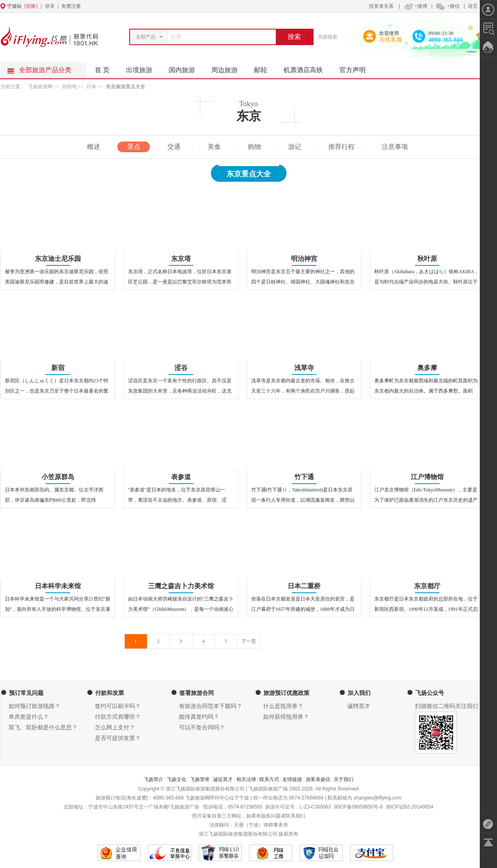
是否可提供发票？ (118, 738)
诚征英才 (223, 779)
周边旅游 (229, 68)
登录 (50, 6)
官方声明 (357, 68)
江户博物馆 (427, 477)
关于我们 (344, 779)
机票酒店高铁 (307, 68)
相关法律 (246, 779)
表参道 (181, 477)
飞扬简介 (153, 779)
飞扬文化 (176, 779)
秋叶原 (427, 259)
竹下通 (304, 477)
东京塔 (181, 259)
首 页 (102, 70)
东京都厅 (427, 586)
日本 (92, 87)
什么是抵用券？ (283, 706)
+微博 (415, 6)
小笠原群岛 (58, 477)
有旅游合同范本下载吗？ (211, 706)
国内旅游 (186, 68)
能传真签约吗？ (199, 717)
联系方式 (269, 779)
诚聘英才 (359, 706)
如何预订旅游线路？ (34, 706)
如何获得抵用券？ (286, 717)
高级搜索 (328, 37)
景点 (134, 147)
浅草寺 (304, 368)
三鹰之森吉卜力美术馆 (181, 586)
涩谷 (181, 368)
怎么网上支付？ (115, 728)
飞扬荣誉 (200, 779)
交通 (174, 147)
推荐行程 (341, 147)
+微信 (447, 6)
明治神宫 (304, 259)
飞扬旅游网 (40, 87)
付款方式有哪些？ (118, 717)
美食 (214, 147)
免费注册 (71, 6)
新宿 (58, 368)
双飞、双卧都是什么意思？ (43, 728)
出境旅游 (143, 68)
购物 (254, 147)
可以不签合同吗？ (202, 728)
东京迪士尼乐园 (58, 259)
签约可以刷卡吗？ (118, 706)
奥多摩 (427, 368)
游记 (295, 147)
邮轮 (265, 68)
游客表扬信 (318, 779)
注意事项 (395, 147)
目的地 (70, 87)
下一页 (249, 641)
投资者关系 (381, 6)
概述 (94, 147)
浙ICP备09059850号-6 (358, 807)
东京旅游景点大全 (126, 87)
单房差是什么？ (29, 717)
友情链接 (292, 779)
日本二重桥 (304, 586)
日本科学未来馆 (58, 586)
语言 (473, 6)
